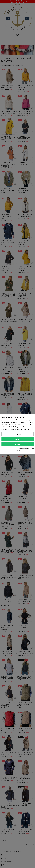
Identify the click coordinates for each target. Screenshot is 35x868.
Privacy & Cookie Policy (26, 449)
